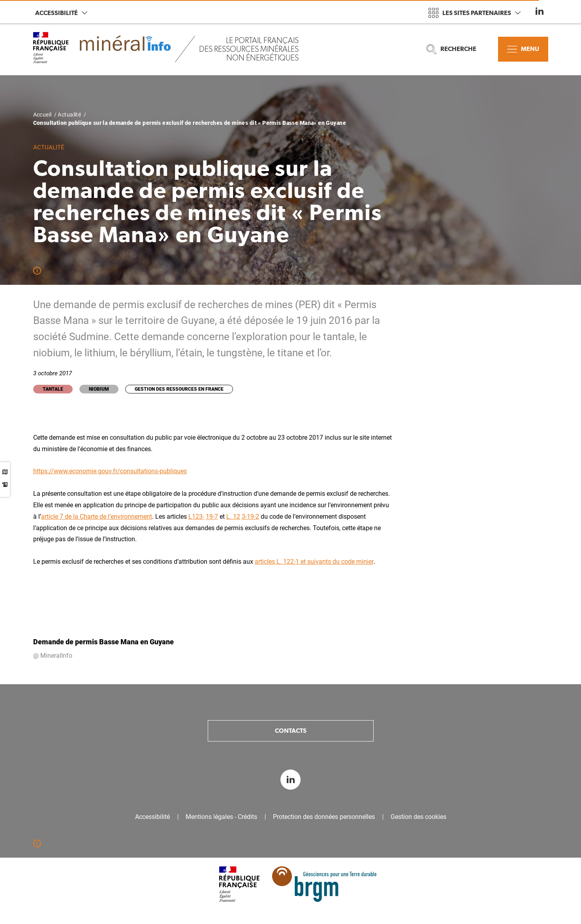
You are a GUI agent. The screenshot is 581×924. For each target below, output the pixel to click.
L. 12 (233, 517)
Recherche (451, 49)
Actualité (69, 115)
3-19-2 (250, 517)
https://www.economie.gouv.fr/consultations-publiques (110, 471)
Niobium (99, 389)
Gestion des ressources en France (179, 389)
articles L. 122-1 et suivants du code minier (314, 562)
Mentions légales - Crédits (221, 817)
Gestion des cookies (418, 817)
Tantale (53, 389)
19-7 (212, 517)
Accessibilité (61, 13)
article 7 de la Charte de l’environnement (97, 517)
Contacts (291, 731)
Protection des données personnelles (324, 817)
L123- (196, 517)
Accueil (42, 115)
